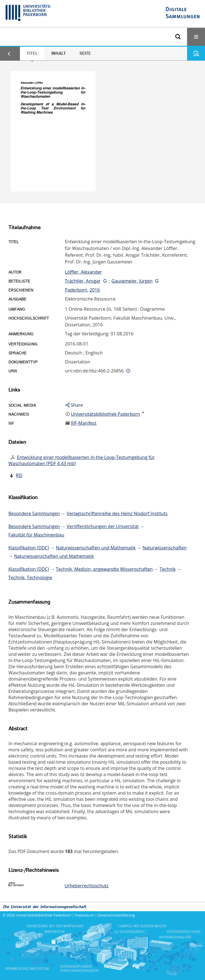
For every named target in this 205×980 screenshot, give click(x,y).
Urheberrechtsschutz (87, 886)
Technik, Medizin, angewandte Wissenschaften (104, 569)
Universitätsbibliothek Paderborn (44, 915)
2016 (95, 290)
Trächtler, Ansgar (83, 281)
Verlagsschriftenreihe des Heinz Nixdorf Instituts (117, 513)
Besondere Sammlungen (34, 513)
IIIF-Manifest (84, 423)
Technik (168, 569)
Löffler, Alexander (83, 272)
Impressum (85, 915)
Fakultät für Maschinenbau (36, 535)
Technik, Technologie (30, 577)
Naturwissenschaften (164, 548)
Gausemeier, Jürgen (132, 281)
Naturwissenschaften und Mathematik (96, 548)
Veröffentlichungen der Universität (103, 526)
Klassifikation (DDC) (29, 548)
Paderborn (76, 290)
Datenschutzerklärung (116, 915)
